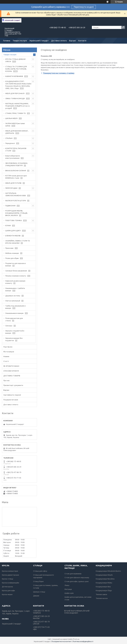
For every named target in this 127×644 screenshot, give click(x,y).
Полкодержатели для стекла (14, 319)
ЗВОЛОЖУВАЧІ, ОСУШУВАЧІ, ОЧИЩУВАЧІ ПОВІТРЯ (16, 164)
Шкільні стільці (39, 592)
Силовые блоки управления (16, 271)
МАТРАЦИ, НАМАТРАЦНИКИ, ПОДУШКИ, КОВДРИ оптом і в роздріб (17, 106)
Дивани (36, 596)
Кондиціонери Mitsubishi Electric (108, 571)
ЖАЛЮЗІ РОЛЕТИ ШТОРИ (16, 201)
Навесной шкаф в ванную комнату (15, 282)
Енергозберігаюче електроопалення (13, 157)
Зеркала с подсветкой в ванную (15, 332)
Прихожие (9, 248)
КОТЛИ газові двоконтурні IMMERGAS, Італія (16, 177)
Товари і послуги (20, 41)
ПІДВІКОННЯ (10, 206)
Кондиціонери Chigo (104, 590)
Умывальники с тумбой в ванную (15, 289)
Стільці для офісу (40, 571)
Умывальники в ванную (14, 313)
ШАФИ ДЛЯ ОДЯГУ (13, 231)
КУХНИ (8, 225)
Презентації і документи (13, 385)
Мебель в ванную (12, 253)
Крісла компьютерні (10, 571)
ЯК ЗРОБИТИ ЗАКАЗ (11, 366)
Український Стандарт (39, 41)
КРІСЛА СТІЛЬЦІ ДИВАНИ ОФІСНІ (15, 60)
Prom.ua (76, 639)
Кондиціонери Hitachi (104, 575)
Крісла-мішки (7, 594)
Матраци (68, 589)
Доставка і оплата (59, 41)
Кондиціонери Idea (103, 587)
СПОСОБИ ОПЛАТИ (11, 371)
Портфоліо (8, 347)
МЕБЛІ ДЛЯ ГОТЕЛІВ (13, 183)
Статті (6, 361)
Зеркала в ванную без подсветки (14, 339)
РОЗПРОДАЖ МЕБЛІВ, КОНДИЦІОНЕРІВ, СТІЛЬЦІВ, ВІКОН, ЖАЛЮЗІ (16, 213)
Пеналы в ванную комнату (16, 276)
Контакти (82, 41)
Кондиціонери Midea (104, 583)
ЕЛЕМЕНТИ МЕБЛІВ (13, 236)
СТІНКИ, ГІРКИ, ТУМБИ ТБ (15, 113)
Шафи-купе (69, 593)
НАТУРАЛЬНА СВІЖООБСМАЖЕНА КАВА (16, 194)
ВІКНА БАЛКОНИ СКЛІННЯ (16, 171)
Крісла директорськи (10, 575)
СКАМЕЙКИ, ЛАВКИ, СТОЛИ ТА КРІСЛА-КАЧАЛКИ (18, 242)
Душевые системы (13, 296)
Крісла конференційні (10, 583)
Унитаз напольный (13, 301)
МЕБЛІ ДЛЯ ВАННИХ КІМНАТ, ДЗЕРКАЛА (17, 132)
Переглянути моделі (84, 7)
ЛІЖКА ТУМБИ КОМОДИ (15, 98)
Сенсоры (9, 326)
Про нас (6, 380)
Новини (6, 356)
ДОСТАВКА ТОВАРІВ (12, 376)
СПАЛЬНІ (9, 138)
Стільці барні (38, 581)
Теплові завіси (101, 594)
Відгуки (72, 41)
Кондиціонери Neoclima (105, 579)
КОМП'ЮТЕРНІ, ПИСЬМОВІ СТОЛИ (16, 150)
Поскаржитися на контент (62, 641)
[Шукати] (123, 27)
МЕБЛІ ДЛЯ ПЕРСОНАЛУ (15, 93)
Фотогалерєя (9, 352)
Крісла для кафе (8, 590)
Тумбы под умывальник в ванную (15, 307)
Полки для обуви (12, 258)
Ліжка (67, 585)
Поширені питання (11, 400)
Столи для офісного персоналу (77, 577)
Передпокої (10, 143)
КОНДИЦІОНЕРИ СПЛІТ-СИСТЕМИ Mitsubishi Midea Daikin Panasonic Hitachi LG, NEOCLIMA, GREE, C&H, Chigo (18, 85)
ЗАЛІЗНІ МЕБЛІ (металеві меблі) (15, 125)
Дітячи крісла (7, 587)
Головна (7, 41)
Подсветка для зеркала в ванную (15, 264)
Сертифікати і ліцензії (12, 395)
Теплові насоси (102, 598)
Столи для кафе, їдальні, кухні (77, 581)
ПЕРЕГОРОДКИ (11, 188)
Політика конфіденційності (83, 641)
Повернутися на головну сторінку (59, 73)
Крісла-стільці (8, 579)
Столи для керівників (73, 574)
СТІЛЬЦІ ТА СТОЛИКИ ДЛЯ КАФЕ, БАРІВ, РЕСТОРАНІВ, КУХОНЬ (16, 69)
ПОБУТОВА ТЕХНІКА (14, 220)
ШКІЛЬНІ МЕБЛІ (11, 118)
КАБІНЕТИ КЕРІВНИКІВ (14, 76)
